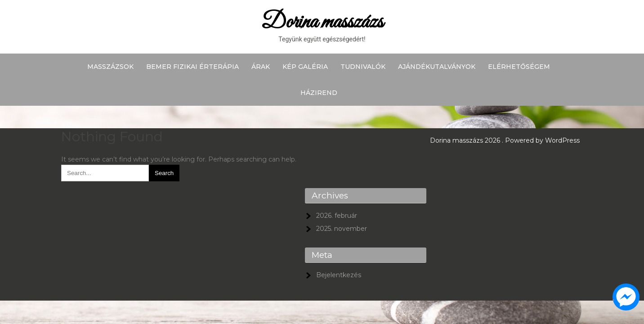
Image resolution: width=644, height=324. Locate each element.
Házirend (319, 93)
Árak (261, 67)
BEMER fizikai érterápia (192, 67)
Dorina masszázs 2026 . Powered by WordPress (505, 140)
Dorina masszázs (322, 22)
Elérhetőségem (519, 67)
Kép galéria (305, 67)
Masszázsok (110, 67)
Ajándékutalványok (437, 67)
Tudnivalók (363, 67)
